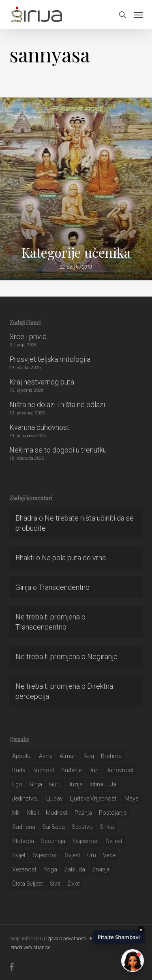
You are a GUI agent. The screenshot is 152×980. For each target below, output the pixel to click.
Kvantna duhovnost (39, 427)
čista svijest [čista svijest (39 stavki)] (28, 884)
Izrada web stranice (30, 948)
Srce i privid (28, 336)
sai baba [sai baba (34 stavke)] (54, 827)
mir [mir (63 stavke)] (16, 813)
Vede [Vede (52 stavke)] (109, 855)
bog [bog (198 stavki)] (89, 756)
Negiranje (102, 657)
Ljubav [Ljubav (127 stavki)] (55, 799)
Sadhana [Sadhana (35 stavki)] (24, 827)
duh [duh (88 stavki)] (93, 770)
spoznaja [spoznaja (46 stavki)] (53, 841)
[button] (139, 15)
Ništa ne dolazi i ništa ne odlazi (57, 405)
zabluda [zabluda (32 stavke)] (75, 869)
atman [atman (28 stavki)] (68, 756)
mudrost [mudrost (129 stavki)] (57, 813)
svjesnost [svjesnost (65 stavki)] (45, 855)
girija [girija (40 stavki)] (36, 784)
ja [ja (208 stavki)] (113, 784)
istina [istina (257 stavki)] (96, 784)
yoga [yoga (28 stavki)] (50, 869)
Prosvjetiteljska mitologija (50, 359)
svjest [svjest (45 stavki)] (73, 855)
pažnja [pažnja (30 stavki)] (83, 813)
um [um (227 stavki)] (92, 855)
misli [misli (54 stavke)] (33, 813)
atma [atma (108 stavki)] (46, 756)
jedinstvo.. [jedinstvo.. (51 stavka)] (26, 799)
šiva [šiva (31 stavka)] (55, 884)
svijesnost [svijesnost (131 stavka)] (86, 841)
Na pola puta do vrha (74, 558)
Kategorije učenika (76, 252)
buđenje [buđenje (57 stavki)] (71, 770)
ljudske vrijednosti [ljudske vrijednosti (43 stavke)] (94, 799)
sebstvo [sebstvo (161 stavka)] (82, 827)
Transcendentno (64, 587)
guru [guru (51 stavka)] (55, 784)
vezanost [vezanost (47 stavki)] (24, 869)
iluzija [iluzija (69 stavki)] (76, 784)
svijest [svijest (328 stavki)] (114, 841)
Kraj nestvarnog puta (42, 382)
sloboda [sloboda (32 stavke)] (23, 841)
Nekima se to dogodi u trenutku (58, 450)
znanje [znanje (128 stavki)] (101, 869)
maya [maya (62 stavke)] (132, 799)
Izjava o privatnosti (66, 939)
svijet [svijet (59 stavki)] (19, 855)
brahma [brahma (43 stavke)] (111, 756)
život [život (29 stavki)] (74, 884)
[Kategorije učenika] (76, 189)
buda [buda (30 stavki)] (19, 770)
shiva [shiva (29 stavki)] (107, 827)
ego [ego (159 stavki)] (17, 784)
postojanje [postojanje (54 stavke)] (113, 813)
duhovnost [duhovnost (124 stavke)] (120, 770)
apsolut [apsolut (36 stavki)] (22, 756)
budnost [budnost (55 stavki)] (43, 770)
